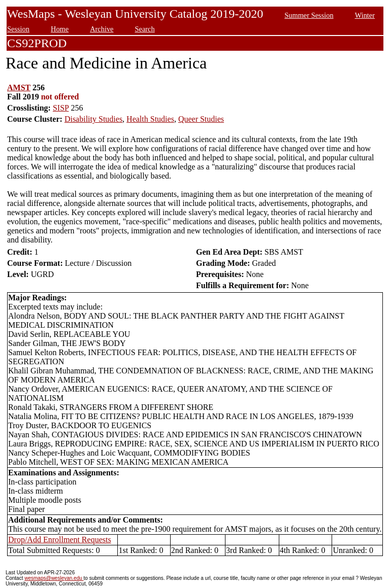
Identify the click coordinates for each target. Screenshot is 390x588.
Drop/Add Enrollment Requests (60, 540)
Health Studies (150, 119)
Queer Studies (201, 119)
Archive (102, 29)
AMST (19, 88)
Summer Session (309, 15)
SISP (61, 108)
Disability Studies (93, 119)
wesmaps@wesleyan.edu (54, 578)
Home (60, 29)
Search (145, 29)
